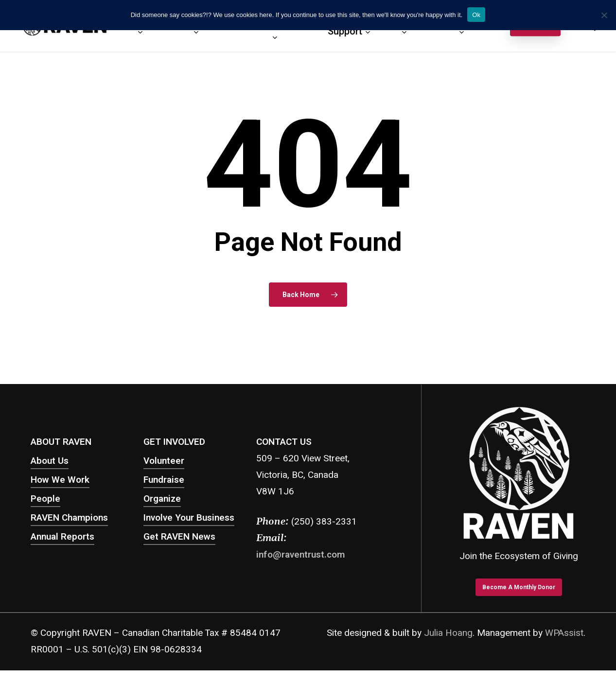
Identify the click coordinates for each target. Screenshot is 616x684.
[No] (604, 15)
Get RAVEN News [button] (179, 537)
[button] (519, 587)
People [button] (45, 499)
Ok (476, 15)
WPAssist (564, 633)
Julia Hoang (448, 633)
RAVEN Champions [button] (69, 518)
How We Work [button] (60, 480)
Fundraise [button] (164, 480)
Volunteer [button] (164, 461)
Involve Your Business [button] (189, 518)
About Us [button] (50, 461)
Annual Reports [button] (62, 537)
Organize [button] (162, 499)
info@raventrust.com (300, 555)
